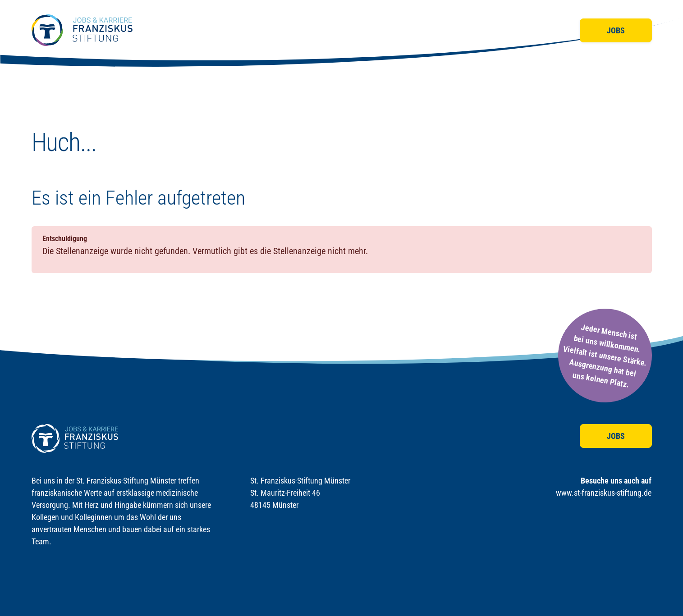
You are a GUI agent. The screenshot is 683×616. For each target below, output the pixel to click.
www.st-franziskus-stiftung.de (604, 493)
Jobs (616, 30)
